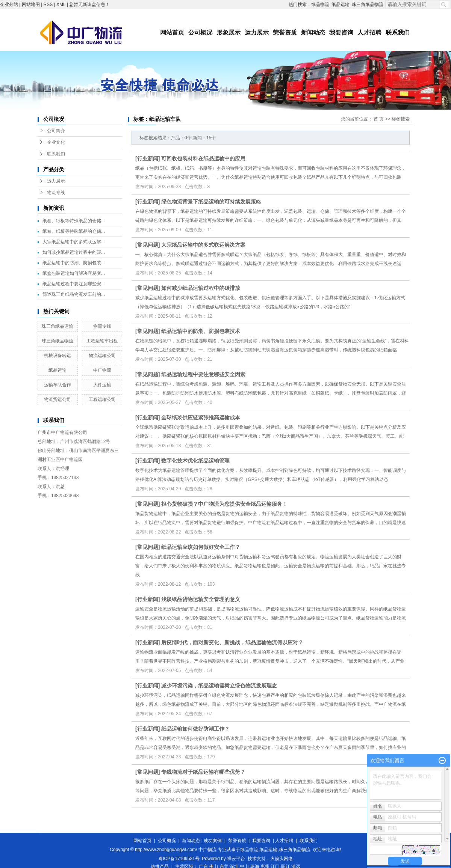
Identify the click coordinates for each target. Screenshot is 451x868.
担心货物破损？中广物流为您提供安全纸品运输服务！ (224, 504)
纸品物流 (320, 5)
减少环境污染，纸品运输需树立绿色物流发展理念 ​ (220, 686)
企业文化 (56, 142)
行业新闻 (148, 158)
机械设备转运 (58, 356)
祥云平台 (236, 859)
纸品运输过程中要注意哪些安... (74, 284)
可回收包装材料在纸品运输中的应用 (203, 158)
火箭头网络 (281, 859)
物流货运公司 (58, 399)
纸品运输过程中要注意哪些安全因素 (203, 374)
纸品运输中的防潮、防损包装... (74, 263)
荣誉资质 (285, 32)
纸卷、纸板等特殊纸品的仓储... (74, 221)
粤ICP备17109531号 (179, 859)
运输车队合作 (58, 385)
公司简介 (56, 131)
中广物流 (102, 370)
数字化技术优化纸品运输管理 (195, 461)
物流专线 (56, 193)
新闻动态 (313, 32)
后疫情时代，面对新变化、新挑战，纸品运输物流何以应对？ (232, 642)
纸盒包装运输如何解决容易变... (74, 273)
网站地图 (31, 5)
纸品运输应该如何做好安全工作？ (201, 547)
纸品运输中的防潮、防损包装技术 (201, 331)
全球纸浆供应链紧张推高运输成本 (201, 417)
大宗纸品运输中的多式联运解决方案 (203, 245)
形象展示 (229, 32)
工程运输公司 (102, 399)
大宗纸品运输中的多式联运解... (74, 242)
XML (61, 5)
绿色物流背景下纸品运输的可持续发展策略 (211, 202)
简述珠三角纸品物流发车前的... (74, 294)
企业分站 (9, 5)
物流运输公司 (102, 356)
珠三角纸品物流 (368, 5)
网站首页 (172, 32)
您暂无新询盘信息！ (89, 5)
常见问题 (148, 245)
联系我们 (398, 32)
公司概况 (200, 32)
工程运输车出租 (102, 341)
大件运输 (102, 385)
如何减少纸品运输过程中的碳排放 (201, 288)
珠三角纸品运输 (58, 326)
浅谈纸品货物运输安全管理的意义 (201, 599)
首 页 (379, 119)
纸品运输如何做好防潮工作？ (195, 729)
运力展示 (257, 32)
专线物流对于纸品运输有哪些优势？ (203, 772)
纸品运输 (341, 5)
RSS (48, 5)
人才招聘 (369, 32)
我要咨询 (341, 32)
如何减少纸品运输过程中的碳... (74, 252)
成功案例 (213, 841)
